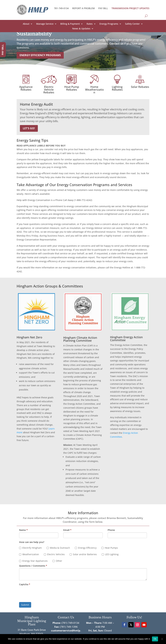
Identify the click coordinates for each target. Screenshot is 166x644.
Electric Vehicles (54, 554)
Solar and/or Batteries (83, 554)
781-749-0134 (61, 8)
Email (67, 530)
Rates (90, 24)
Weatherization (29, 554)
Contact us (116, 44)
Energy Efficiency (86, 548)
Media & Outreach (58, 548)
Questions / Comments (33, 566)
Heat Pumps (110, 548)
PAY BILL (103, 8)
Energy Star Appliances (33, 561)
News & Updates (81, 29)
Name (23, 530)
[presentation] (44, 593)
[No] (162, 639)
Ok (155, 639)
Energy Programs (109, 24)
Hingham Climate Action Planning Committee (80, 339)
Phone (111, 530)
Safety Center (132, 24)
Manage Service (45, 24)
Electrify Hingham (30, 548)
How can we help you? (32, 542)
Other (57, 561)
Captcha (25, 584)
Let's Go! (29, 128)
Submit (25, 605)
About (26, 24)
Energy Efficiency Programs (40, 55)
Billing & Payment (70, 24)
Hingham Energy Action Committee (126, 339)
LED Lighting (110, 554)
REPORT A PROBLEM (83, 8)
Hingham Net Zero (29, 337)
